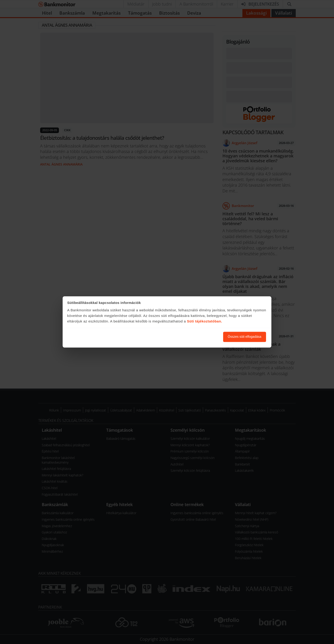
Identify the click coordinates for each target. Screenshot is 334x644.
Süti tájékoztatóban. (205, 321)
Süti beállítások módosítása (194, 337)
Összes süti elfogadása (245, 337)
